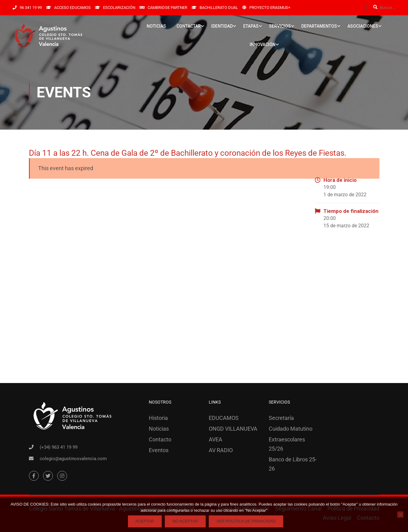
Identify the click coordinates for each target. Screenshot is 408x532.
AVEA (216, 439)
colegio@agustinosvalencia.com (73, 459)
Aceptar (145, 521)
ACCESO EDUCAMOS (72, 8)
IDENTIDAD (222, 26)
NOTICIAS (156, 26)
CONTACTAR (189, 26)
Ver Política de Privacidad (246, 521)
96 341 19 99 (31, 8)
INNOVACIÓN (263, 45)
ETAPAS (251, 26)
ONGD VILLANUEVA (233, 429)
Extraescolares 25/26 (287, 444)
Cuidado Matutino (291, 429)
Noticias (159, 429)
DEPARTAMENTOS (319, 26)
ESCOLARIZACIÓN (119, 8)
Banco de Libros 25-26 (293, 464)
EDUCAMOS (224, 418)
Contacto (160, 439)
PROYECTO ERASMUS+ (270, 8)
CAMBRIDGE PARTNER (167, 8)
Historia (158, 418)
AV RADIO (221, 450)
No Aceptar (185, 521)
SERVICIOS (280, 26)
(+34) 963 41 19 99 (59, 447)
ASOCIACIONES (363, 26)
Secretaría (281, 418)
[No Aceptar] (400, 514)
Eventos (159, 450)
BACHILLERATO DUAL (219, 8)
